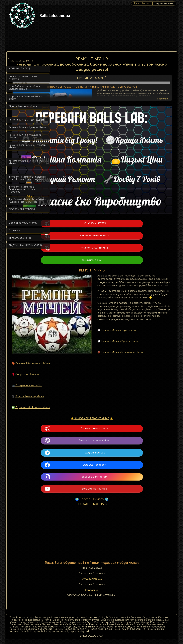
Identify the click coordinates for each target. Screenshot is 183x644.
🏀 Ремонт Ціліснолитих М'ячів (76, 352)
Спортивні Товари (72, 363)
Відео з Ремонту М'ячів (74, 385)
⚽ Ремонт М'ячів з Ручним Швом (77, 330)
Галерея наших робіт (74, 375)
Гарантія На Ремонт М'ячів (77, 397)
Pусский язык (142, 3)
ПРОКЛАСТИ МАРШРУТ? (114, 493)
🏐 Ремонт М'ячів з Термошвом (76, 319)
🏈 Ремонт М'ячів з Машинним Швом (79, 341)
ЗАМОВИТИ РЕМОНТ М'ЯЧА (114, 408)
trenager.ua (114, 579)
